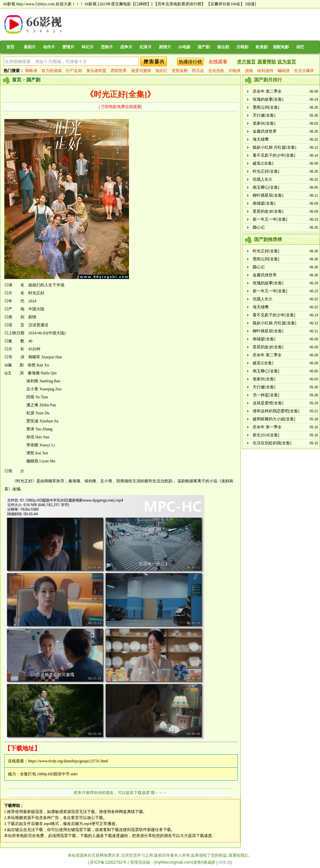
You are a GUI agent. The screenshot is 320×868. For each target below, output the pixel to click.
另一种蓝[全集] (266, 395)
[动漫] (251, 4)
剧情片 (165, 47)
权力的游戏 (52, 71)
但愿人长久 (263, 179)
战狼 (249, 71)
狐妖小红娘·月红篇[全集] (274, 147)
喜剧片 (30, 47)
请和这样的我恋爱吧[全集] (276, 411)
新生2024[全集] (266, 435)
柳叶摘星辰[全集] (268, 195)
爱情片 (68, 47)
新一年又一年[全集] (270, 219)
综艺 (300, 47)
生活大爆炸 (304, 71)
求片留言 (246, 62)
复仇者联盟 (96, 71)
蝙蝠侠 (284, 71)
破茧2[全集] (263, 163)
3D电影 (184, 47)
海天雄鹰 (261, 139)
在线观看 (218, 62)
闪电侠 (235, 71)
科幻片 (88, 47)
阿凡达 (198, 71)
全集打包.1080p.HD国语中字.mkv (49, 774)
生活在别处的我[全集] (272, 443)
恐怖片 (107, 47)
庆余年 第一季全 (267, 427)
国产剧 (204, 47)
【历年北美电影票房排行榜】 (179, 4)
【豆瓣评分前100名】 (225, 4)
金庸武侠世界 (265, 131)
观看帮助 (267, 62)
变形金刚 (180, 71)
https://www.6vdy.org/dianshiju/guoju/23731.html (68, 761)
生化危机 (216, 71)
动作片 (49, 47)
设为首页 (287, 62)
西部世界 (119, 71)
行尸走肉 (74, 71)
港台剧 (223, 47)
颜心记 (259, 227)
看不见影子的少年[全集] (274, 155)
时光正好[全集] (266, 171)
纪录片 (146, 47)
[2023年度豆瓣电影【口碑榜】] (125, 4)
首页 (10, 47)
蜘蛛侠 (31, 71)
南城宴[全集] (264, 203)
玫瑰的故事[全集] (268, 99)
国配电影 (281, 47)
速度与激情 (141, 71)
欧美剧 (262, 47)
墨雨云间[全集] (266, 107)
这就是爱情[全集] (268, 403)
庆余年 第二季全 (267, 91)
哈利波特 (265, 71)
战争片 (126, 47)
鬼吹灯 (161, 71)
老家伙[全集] (264, 123)
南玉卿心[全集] (266, 187)
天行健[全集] (264, 115)
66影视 (91, 4)
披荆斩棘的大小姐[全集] (274, 419)
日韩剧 (242, 47)
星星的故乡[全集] (268, 211)
